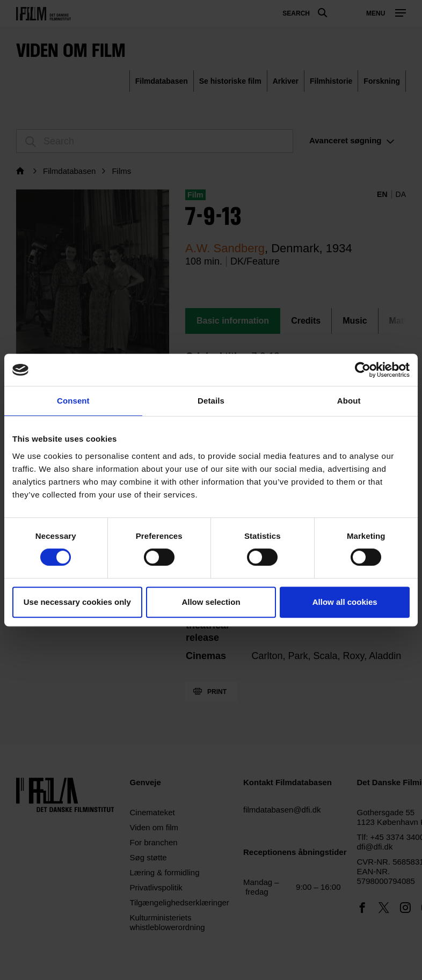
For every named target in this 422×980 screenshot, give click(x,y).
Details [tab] (211, 401)
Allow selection (211, 602)
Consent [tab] (73, 401)
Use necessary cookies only (77, 602)
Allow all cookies (345, 602)
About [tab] (349, 401)
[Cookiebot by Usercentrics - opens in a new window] (363, 370)
